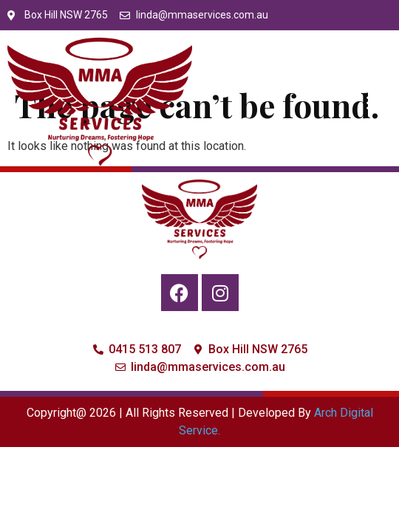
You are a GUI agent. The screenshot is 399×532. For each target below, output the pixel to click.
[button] (376, 102)
